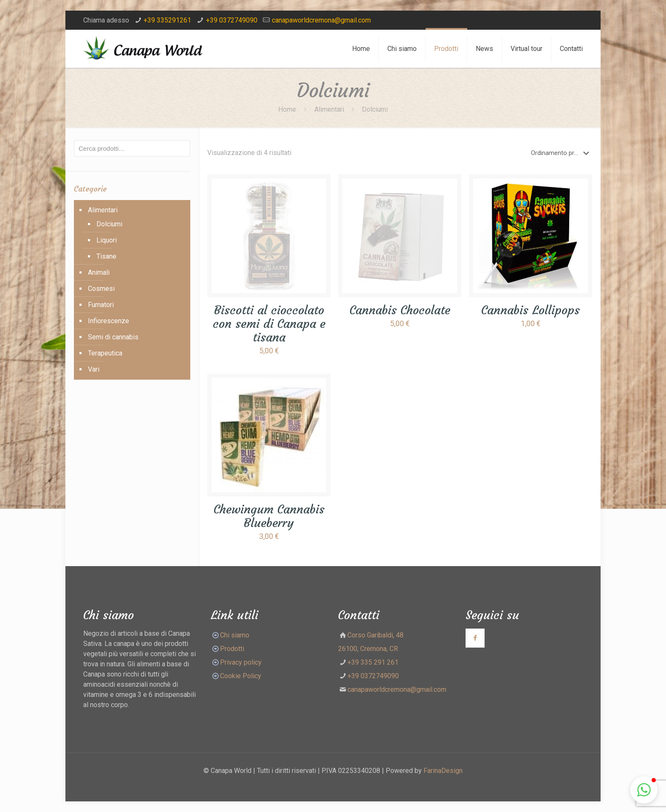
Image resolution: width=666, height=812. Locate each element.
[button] (644, 790)
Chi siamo (235, 635)
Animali (99, 272)
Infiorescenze (109, 321)
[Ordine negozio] (562, 153)
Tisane (106, 256)
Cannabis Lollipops (531, 310)
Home (287, 109)
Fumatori (101, 305)
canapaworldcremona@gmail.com (321, 20)
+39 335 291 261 (373, 662)
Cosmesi (101, 289)
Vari (94, 369)
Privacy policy (241, 662)
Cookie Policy (241, 676)
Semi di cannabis (113, 337)
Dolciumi (109, 224)
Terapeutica (105, 353)
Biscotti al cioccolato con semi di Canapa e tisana (269, 324)
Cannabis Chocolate (400, 310)
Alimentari (329, 109)
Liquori (107, 240)
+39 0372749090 (232, 20)
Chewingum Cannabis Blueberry (269, 516)
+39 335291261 (167, 20)
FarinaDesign (443, 771)
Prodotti (227, 649)
